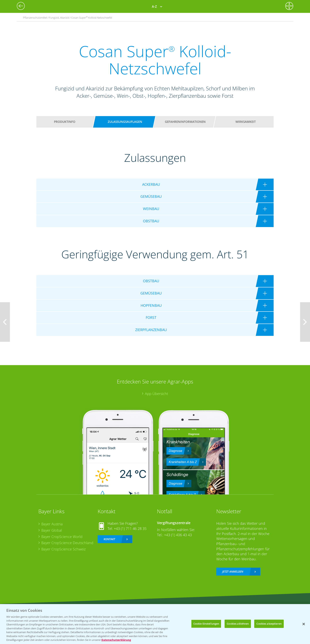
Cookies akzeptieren (269, 624)
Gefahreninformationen (185, 122)
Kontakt (109, 539)
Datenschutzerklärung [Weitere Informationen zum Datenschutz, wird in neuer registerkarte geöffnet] (116, 640)
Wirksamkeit (246, 122)
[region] (155, 624)
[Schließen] (304, 624)
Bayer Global (52, 530)
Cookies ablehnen (238, 624)
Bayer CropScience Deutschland (67, 543)
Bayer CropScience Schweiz (63, 549)
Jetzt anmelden (233, 572)
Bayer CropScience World (62, 537)
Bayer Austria (52, 524)
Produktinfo (65, 122)
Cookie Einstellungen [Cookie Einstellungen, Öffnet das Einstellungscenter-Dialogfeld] (206, 624)
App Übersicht (156, 394)
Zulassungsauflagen (125, 122)
